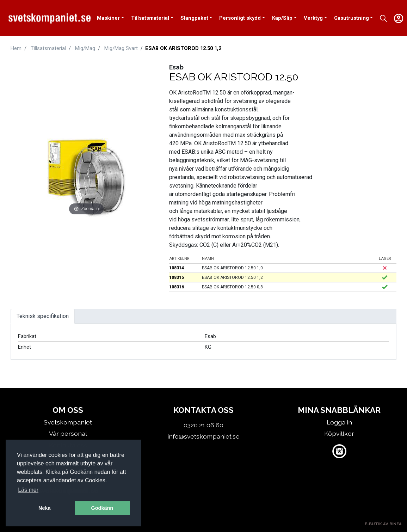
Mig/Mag (85, 48)
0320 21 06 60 (204, 425)
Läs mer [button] (28, 490)
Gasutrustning (351, 18)
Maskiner (108, 18)
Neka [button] (44, 508)
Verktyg (313, 18)
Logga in (339, 422)
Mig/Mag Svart (121, 48)
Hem (16, 48)
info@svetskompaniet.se (204, 436)
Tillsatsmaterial (150, 18)
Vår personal (68, 433)
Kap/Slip (282, 18)
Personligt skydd (240, 18)
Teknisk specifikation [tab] (43, 316)
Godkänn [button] (102, 508)
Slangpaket (194, 18)
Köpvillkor (339, 433)
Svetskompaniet (68, 422)
